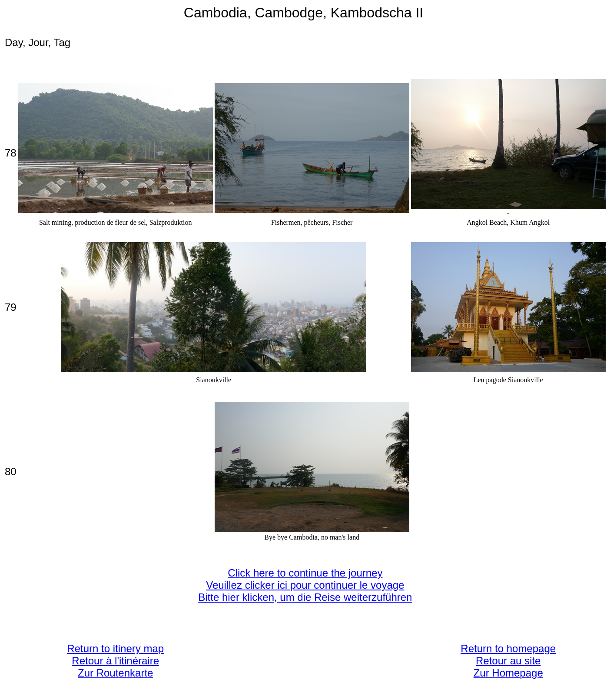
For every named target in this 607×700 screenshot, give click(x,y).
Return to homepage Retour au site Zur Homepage (508, 661)
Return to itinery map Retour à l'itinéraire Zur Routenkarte (115, 661)
